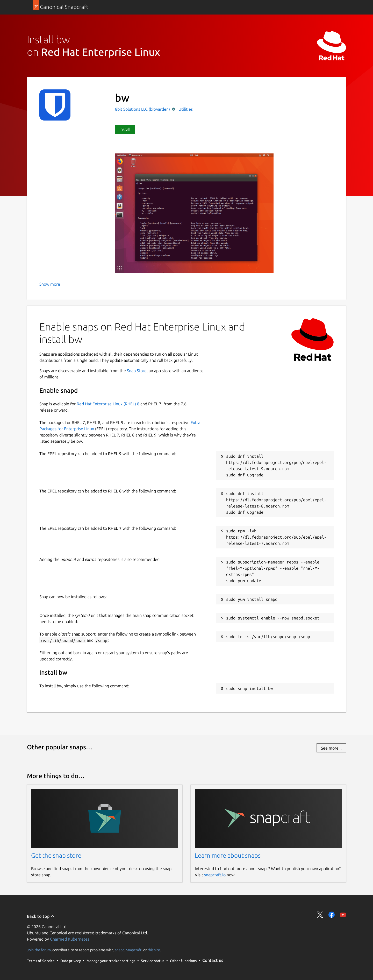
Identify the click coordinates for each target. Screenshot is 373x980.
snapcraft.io (215, 875)
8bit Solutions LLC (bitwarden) (143, 109)
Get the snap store (56, 855)
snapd (120, 950)
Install (125, 129)
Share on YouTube (343, 915)
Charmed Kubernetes (70, 939)
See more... (331, 748)
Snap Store (137, 371)
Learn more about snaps (228, 855)
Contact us (213, 960)
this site (154, 950)
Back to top (41, 916)
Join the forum (39, 950)
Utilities (186, 109)
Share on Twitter (320, 915)
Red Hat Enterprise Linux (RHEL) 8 (108, 404)
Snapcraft (134, 950)
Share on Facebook (332, 915)
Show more (50, 284)
